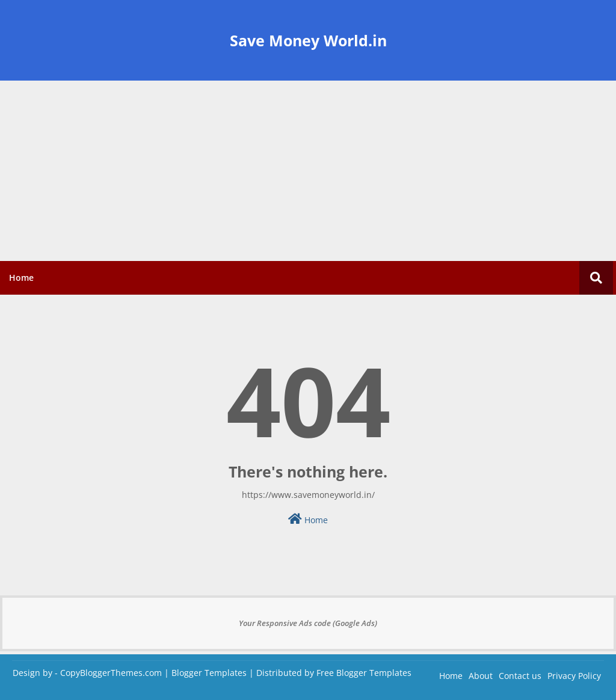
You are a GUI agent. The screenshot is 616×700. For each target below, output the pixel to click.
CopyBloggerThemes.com (111, 673)
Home (21, 278)
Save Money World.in (308, 40)
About (481, 676)
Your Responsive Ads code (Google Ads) (308, 623)
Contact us (520, 676)
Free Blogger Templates (364, 673)
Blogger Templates (209, 673)
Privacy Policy (574, 676)
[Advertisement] (308, 171)
